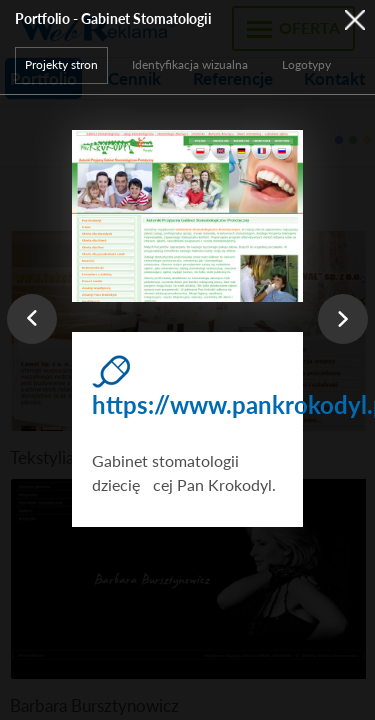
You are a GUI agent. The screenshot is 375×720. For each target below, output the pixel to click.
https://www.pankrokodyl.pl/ (187, 404)
